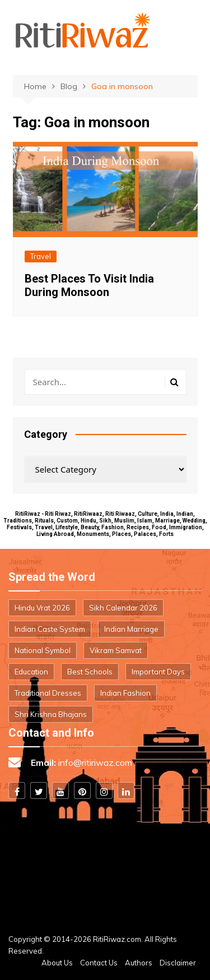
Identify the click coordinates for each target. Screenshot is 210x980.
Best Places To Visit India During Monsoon (89, 285)
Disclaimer (178, 963)
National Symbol (43, 650)
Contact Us (99, 963)
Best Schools (90, 672)
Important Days (158, 672)
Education (31, 672)
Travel (41, 256)
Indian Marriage (131, 629)
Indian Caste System (50, 629)
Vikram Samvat (116, 650)
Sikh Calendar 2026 (123, 608)
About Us (57, 963)
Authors (139, 963)
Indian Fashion (125, 693)
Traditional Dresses (48, 693)
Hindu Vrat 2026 (42, 608)
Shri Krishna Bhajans (51, 714)
